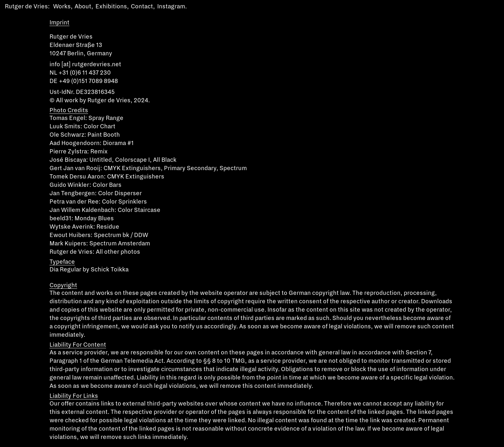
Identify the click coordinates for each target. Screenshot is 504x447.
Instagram (171, 6)
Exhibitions (111, 6)
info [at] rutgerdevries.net (85, 64)
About (83, 6)
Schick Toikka (110, 269)
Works (62, 6)
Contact (142, 6)
